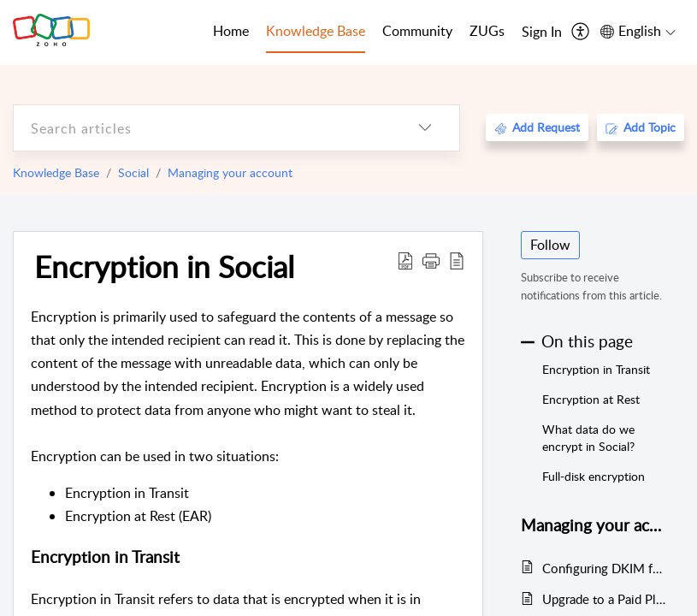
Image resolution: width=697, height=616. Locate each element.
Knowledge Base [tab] (316, 31)
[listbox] (425, 128)
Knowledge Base (56, 172)
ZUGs (487, 31)
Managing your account (230, 172)
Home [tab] (231, 31)
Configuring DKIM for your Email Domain (605, 568)
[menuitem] (542, 33)
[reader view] (457, 260)
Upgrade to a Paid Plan (605, 599)
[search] (202, 128)
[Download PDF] (405, 260)
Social (133, 172)
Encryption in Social (164, 266)
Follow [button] (550, 245)
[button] (431, 260)
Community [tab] (417, 31)
